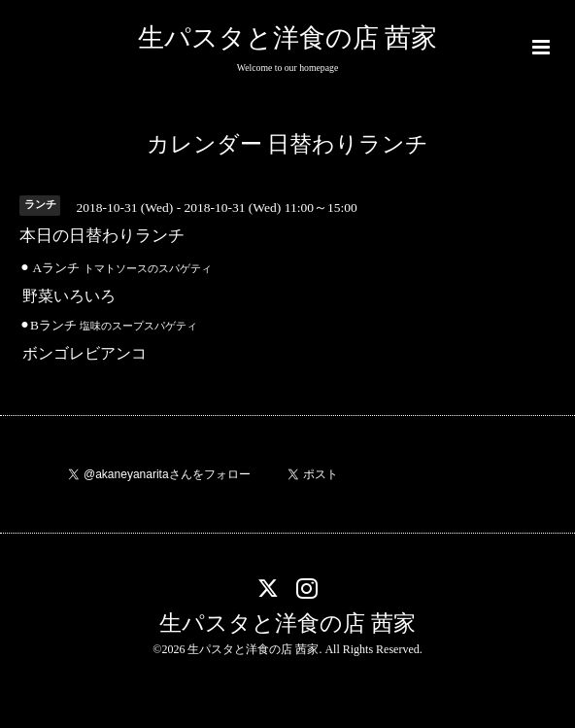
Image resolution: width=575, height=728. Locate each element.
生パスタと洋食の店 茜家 (288, 38)
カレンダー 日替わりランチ (288, 144)
